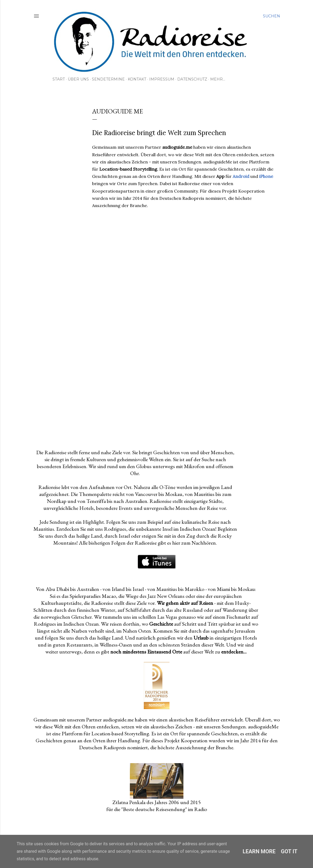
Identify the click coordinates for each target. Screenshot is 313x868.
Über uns (78, 79)
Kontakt (137, 79)
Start (59, 79)
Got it (289, 851)
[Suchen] (271, 16)
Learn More (259, 851)
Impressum (162, 79)
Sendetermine (108, 79)
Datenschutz (192, 79)
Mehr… (218, 79)
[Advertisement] (183, 398)
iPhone (266, 176)
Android (241, 176)
